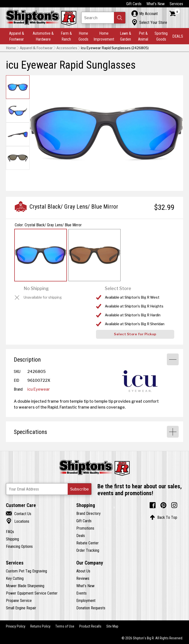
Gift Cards (134, 4)
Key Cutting (15, 578)
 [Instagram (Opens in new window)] (174, 505)
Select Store (118, 288)
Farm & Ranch (66, 36)
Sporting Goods (161, 36)
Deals (81, 536)
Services (176, 4)
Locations (18, 521)
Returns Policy (40, 626)
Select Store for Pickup (135, 334)
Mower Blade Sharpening (25, 586)
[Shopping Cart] (175, 14)
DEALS (178, 36)
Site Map (112, 626)
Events (81, 593)
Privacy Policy (16, 626)
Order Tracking (88, 550)
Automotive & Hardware (43, 36)
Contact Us (19, 514)
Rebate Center (87, 543)
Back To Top (164, 517)
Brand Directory (88, 513)
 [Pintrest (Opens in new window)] (163, 505)
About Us (83, 571)
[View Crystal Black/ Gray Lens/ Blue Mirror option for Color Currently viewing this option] (41, 255)
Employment (86, 600)
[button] (120, 18)
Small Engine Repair (21, 608)
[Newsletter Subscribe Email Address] (49, 489)
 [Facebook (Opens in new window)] (153, 505)
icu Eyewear (39, 389)
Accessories (67, 48)
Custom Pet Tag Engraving (26, 571)
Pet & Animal (143, 36)
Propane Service (19, 600)
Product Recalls (90, 626)
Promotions (85, 528)
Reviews (83, 578)
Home (11, 48)
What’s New (156, 4)
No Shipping (36, 288)
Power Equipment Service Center (32, 593)
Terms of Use (65, 626)
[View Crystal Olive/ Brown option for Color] (94, 255)
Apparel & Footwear (17, 36)
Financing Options (19, 546)
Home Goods (83, 36)
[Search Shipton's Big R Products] (103, 18)
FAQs (10, 532)
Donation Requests (91, 608)
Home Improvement (104, 36)
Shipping (12, 539)
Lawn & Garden (126, 36)
